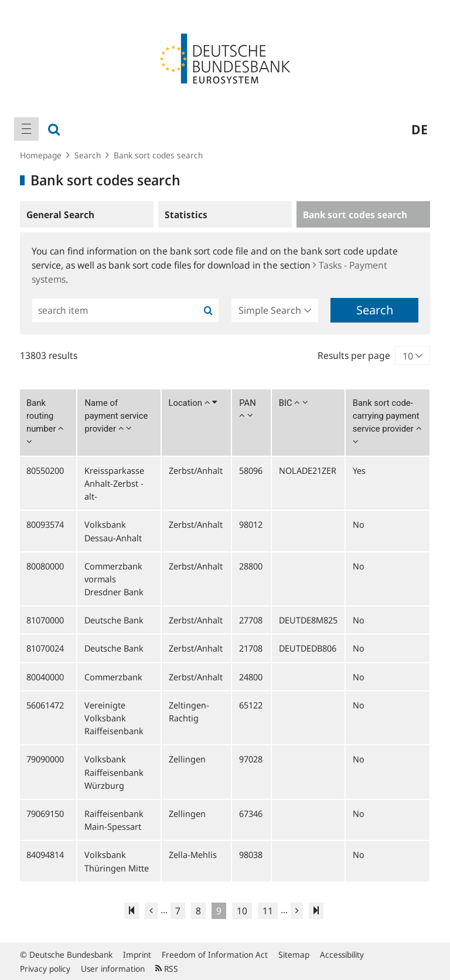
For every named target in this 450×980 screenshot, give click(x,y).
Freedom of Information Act (215, 954)
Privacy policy (45, 969)
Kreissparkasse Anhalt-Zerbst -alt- (114, 483)
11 (268, 911)
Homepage (41, 155)
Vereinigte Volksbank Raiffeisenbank (114, 718)
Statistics (186, 215)
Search (88, 155)
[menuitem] (26, 129)
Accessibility (342, 954)
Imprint (137, 954)
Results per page (354, 355)
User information (113, 969)
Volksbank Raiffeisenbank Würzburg (114, 772)
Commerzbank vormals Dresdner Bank (114, 579)
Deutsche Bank (114, 620)
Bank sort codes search (158, 155)
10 (242, 911)
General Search (60, 215)
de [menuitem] (420, 129)
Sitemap (294, 954)
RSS (167, 969)
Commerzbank (113, 677)
